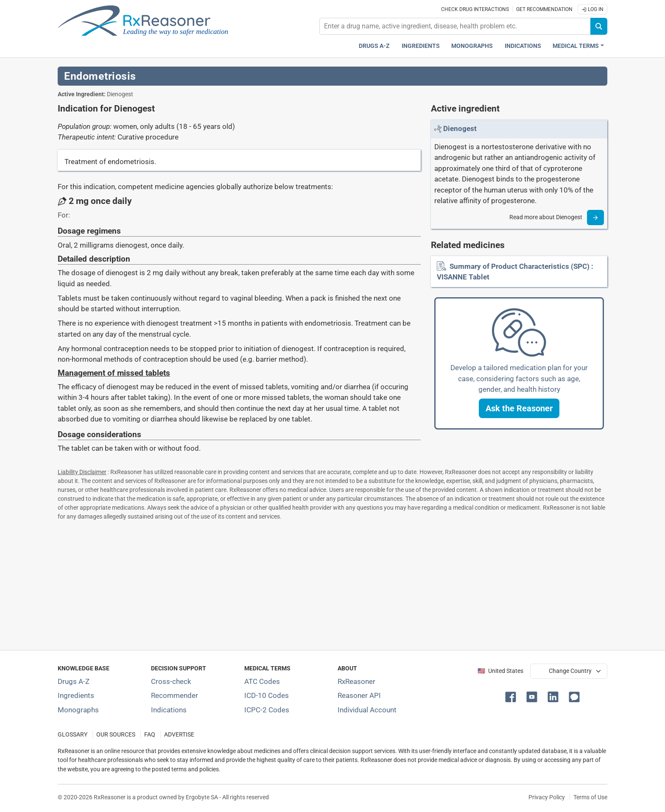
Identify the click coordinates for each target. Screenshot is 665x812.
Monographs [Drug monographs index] (472, 46)
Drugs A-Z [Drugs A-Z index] (374, 46)
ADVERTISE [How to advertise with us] (179, 735)
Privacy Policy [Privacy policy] (547, 797)
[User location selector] (569, 671)
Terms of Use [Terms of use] (590, 797)
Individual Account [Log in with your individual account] (367, 710)
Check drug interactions (475, 9)
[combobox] (455, 26)
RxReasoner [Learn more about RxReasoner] (356, 681)
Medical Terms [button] (576, 46)
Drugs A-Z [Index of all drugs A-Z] (74, 681)
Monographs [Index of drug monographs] (78, 710)
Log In (592, 9)
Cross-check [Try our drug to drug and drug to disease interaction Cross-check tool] (171, 681)
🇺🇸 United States (500, 671)
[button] (519, 408)
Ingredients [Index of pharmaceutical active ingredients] (76, 695)
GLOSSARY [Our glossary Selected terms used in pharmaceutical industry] (73, 735)
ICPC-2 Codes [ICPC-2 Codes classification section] (267, 710)
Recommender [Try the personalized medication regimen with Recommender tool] (175, 695)
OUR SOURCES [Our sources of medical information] (116, 735)
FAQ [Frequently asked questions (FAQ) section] (150, 735)
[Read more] (595, 218)
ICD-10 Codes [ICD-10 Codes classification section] (267, 695)
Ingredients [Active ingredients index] (421, 46)
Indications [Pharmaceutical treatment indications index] (523, 46)
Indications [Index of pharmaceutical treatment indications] (169, 710)
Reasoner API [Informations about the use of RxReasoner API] (359, 695)
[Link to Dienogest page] (460, 128)
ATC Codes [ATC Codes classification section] (262, 681)
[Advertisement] (312, 583)
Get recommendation (544, 9)
